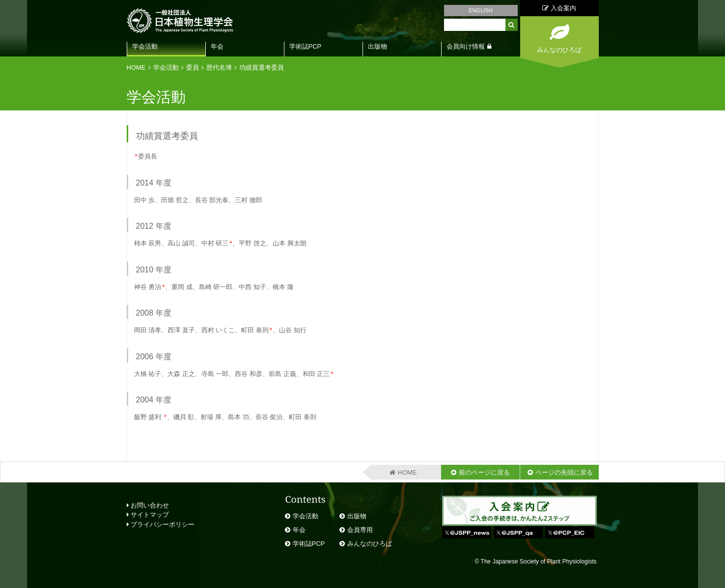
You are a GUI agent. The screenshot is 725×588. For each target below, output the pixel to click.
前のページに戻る (484, 472)
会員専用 (360, 530)
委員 (193, 67)
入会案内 (559, 8)
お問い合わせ (148, 505)
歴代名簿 (219, 67)
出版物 (377, 46)
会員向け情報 (466, 46)
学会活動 (145, 46)
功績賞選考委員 (262, 67)
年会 (217, 46)
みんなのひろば (370, 544)
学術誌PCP (306, 46)
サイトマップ (148, 515)
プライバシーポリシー (161, 524)
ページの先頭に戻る (564, 472)
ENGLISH (480, 10)
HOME (136, 67)
